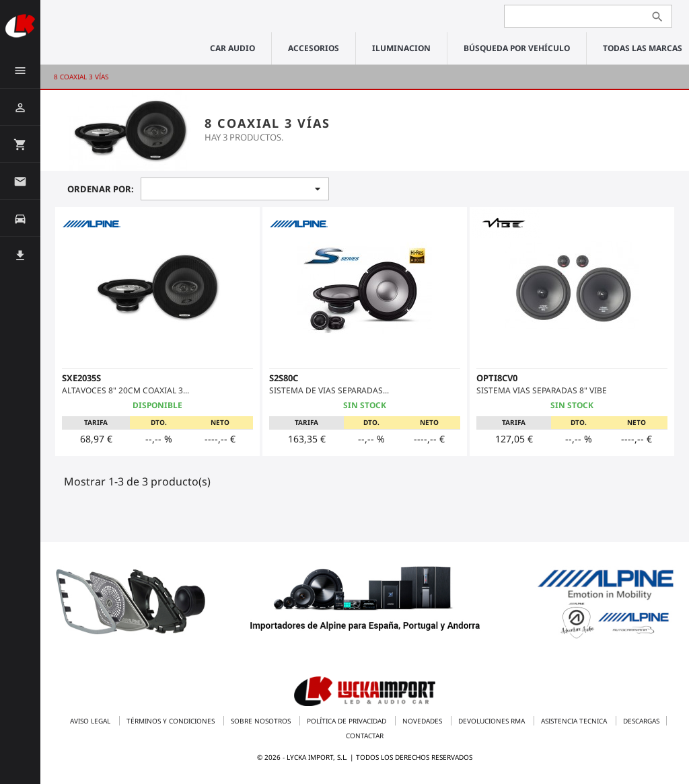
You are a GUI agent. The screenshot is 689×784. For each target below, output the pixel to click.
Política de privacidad (348, 721)
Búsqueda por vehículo (517, 48)
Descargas (641, 721)
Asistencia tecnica (575, 721)
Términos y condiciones (172, 721)
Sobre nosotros (262, 721)
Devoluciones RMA (493, 721)
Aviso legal (91, 721)
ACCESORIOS (314, 48)
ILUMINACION (401, 48)
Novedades (423, 721)
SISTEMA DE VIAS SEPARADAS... (329, 390)
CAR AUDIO (232, 48)
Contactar (365, 736)
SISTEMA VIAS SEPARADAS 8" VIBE (542, 390)
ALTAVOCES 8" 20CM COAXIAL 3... (125, 390)
